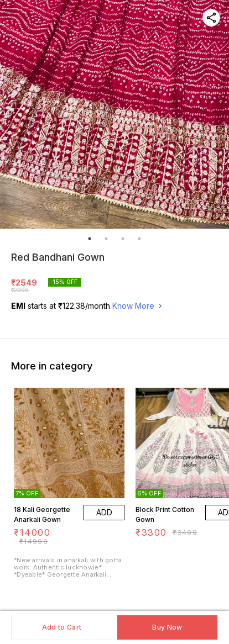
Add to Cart (62, 627)
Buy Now (167, 627)
